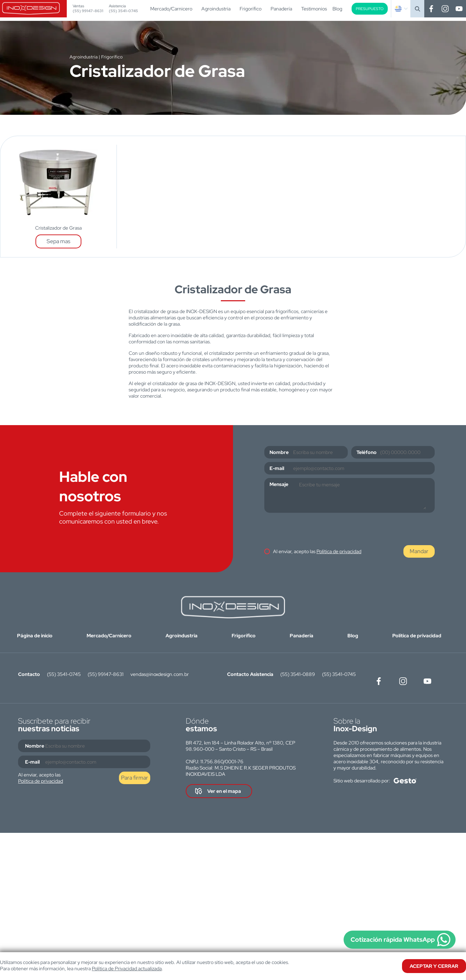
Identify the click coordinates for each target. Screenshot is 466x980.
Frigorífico (251, 9)
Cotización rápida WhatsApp (393, 939)
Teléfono (367, 452)
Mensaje (279, 484)
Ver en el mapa (224, 791)
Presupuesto (370, 9)
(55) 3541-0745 (123, 11)
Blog (337, 9)
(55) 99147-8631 (88, 11)
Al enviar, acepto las (317, 551)
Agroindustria (216, 9)
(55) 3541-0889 (298, 674)
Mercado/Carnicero (171, 9)
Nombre (279, 452)
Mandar (419, 551)
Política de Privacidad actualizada (127, 969)
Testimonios (314, 9)
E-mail (277, 468)
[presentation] (317, 530)
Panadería (281, 9)
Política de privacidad (339, 551)
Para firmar (135, 778)
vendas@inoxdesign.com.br (160, 674)
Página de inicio (35, 636)
